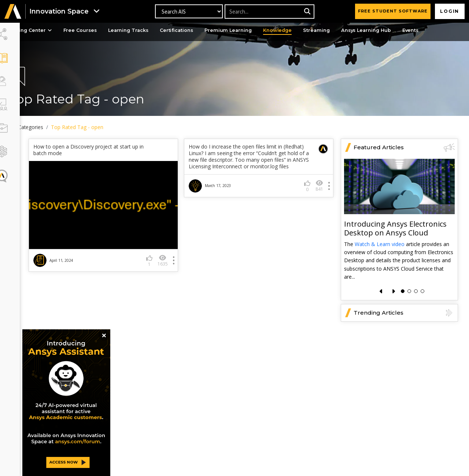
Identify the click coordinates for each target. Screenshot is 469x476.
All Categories (49, 127)
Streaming (353, 30)
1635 (174, 259)
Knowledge (312, 30)
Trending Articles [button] (404, 311)
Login (449, 11)
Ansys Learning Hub (405, 30)
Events (452, 30)
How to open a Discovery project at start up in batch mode (110, 149)
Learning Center (52, 30)
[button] (13, 12)
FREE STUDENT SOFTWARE (391, 11)
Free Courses (106, 30)
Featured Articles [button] (404, 146)
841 (319, 191)
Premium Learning (261, 30)
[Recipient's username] (269, 12)
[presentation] (381, 290)
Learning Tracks (156, 30)
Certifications (207, 30)
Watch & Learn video (380, 243)
